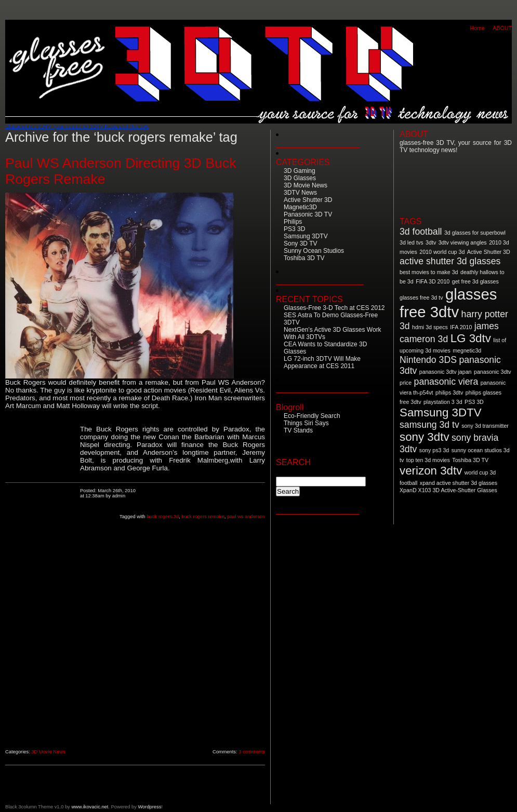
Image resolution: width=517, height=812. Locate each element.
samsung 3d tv (429, 425)
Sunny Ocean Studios (314, 251)
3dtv (431, 242)
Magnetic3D (300, 207)
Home (478, 28)
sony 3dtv (425, 437)
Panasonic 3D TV (308, 214)
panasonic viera (446, 382)
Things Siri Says (306, 423)
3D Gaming (300, 171)
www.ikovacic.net (90, 807)
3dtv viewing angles (463, 242)
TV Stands (298, 430)
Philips (293, 222)
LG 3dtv (471, 338)
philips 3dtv (449, 393)
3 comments (252, 752)
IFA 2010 (461, 327)
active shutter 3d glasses (450, 261)
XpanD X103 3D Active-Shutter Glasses (448, 490)
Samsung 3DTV (306, 236)
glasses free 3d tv (421, 297)
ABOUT (502, 28)
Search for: (294, 472)
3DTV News (300, 193)
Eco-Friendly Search (312, 416)
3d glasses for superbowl (475, 233)
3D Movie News (48, 752)
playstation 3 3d (443, 402)
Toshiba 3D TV (304, 258)
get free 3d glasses (475, 281)
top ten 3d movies (428, 460)
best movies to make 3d (429, 272)
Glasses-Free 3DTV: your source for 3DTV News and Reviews (77, 126)
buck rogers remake (203, 517)
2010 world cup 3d (442, 252)
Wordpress (149, 807)
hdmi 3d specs (430, 327)
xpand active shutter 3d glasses (459, 483)
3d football (421, 232)
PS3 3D (294, 229)
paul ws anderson (246, 517)
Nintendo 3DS (428, 360)
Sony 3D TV (300, 243)
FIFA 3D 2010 (433, 281)
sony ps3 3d (434, 450)
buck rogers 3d (163, 517)
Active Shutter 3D (308, 200)
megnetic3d (467, 350)
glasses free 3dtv (448, 303)
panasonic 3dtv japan (446, 372)
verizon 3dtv (431, 471)
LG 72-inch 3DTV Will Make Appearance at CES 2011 (322, 362)
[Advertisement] (43, 582)
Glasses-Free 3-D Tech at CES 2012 (334, 308)
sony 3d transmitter (485, 426)
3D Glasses (300, 178)
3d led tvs (412, 242)
